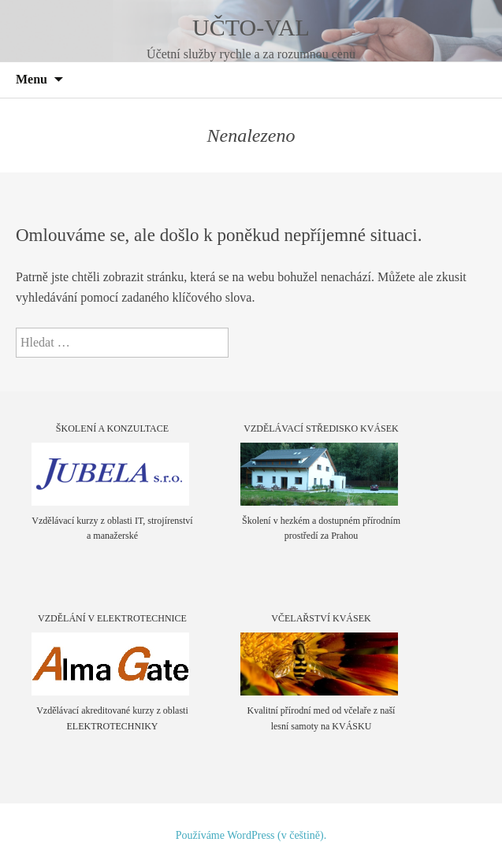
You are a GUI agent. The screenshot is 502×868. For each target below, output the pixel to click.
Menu (32, 79)
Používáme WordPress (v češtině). (251, 835)
